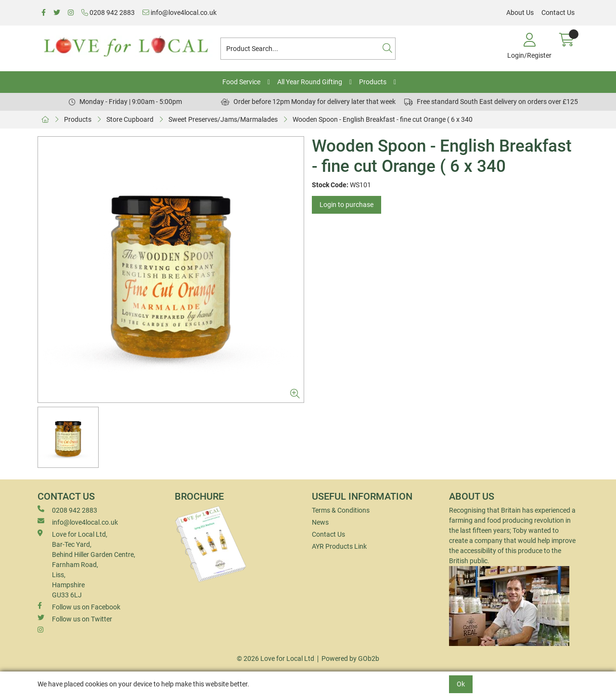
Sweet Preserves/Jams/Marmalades (223, 119)
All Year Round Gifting (310, 82)
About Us (520, 13)
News (320, 522)
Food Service (241, 82)
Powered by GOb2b (350, 658)
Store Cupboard (130, 119)
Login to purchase (346, 205)
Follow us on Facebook (79, 607)
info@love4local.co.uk (180, 13)
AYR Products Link (339, 546)
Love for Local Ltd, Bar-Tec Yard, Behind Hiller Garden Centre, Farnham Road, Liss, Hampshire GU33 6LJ (86, 564)
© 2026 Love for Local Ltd (276, 658)
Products (373, 82)
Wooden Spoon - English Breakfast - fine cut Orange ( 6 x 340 (383, 119)
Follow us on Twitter (75, 619)
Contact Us (558, 13)
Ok (461, 684)
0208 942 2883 (108, 13)
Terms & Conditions (341, 510)
